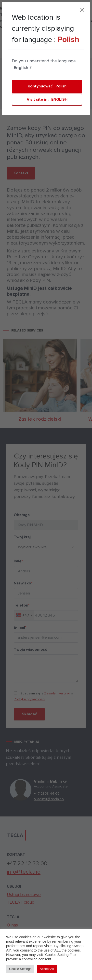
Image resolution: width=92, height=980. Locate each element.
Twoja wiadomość (27, 649)
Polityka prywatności (26, 699)
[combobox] (21, 615)
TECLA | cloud (19, 52)
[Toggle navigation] (61, 52)
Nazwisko (20, 583)
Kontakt (47, 53)
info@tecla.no (24, 872)
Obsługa (19, 515)
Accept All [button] (47, 969)
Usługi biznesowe (24, 895)
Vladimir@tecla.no (52, 799)
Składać (26, 714)
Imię (15, 561)
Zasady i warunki (54, 693)
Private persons (25, 86)
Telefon (18, 605)
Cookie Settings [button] (20, 969)
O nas (12, 925)
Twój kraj (19, 537)
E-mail (17, 627)
